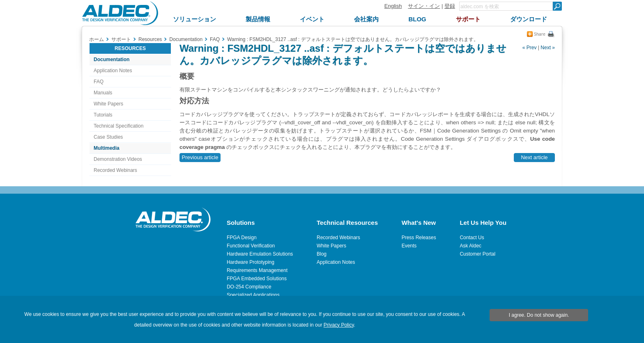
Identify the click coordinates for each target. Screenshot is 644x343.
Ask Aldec (470, 246)
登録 (450, 6)
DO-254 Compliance (249, 287)
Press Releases (419, 238)
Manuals (103, 93)
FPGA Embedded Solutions (257, 279)
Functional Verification (251, 246)
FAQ (99, 82)
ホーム (97, 39)
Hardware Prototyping (251, 262)
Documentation (112, 59)
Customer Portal (477, 254)
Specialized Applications (253, 295)
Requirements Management (257, 270)
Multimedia (107, 148)
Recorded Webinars (115, 170)
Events (409, 246)
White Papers (108, 104)
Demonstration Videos (118, 159)
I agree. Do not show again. (539, 315)
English (393, 6)
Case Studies (108, 137)
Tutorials (103, 115)
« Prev (530, 48)
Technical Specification (118, 126)
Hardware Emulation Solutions (260, 254)
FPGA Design (242, 238)
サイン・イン (424, 6)
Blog (322, 254)
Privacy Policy (339, 325)
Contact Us (472, 238)
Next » (548, 48)
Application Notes (113, 71)
